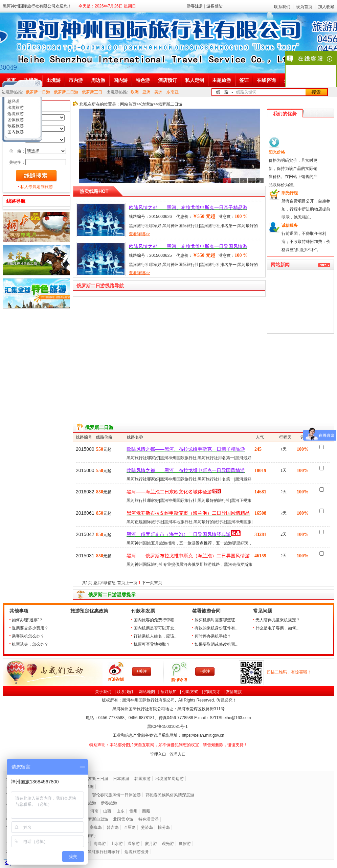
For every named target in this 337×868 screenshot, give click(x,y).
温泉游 (134, 844)
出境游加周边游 (170, 779)
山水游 (117, 844)
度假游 (185, 844)
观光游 (168, 844)
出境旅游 (15, 108)
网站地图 (147, 692)
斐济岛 (147, 827)
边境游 (147, 104)
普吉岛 (113, 827)
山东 (120, 811)
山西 (107, 811)
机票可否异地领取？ (152, 644)
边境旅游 (15, 114)
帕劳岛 (164, 827)
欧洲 (135, 92)
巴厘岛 (130, 827)
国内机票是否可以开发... (156, 628)
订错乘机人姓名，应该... (156, 636)
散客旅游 (15, 126)
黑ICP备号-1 (168, 727)
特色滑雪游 (149, 819)
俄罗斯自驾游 (96, 819)
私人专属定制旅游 (37, 187)
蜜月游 (151, 844)
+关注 (142, 671)
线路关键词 (246, 92)
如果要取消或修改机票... (217, 644)
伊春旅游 (109, 803)
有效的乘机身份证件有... (217, 628)
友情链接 (234, 692)
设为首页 (304, 7)
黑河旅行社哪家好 (104, 852)
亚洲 (147, 92)
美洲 (158, 92)
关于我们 (103, 692)
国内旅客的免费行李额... (156, 620)
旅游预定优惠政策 (89, 611)
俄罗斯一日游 (38, 92)
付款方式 (190, 692)
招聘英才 (212, 692)
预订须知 (168, 692)
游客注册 (195, 6)
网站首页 (128, 104)
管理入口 (158, 754)
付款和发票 (143, 611)
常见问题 (263, 611)
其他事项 (19, 611)
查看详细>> (139, 234)
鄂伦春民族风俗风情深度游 (170, 795)
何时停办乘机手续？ (213, 636)
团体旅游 (15, 120)
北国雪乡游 (123, 819)
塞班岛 (96, 827)
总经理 (13, 102)
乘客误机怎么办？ (28, 636)
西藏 (146, 811)
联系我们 (282, 7)
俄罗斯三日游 (96, 779)
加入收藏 (326, 7)
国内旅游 (15, 132)
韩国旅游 (142, 779)
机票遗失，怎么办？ (30, 644)
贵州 (133, 811)
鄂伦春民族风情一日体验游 (116, 795)
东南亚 (173, 92)
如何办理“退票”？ (27, 620)
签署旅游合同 (206, 611)
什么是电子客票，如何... (277, 628)
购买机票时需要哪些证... (217, 620)
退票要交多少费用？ (30, 628)
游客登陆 (215, 6)
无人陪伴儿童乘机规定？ (278, 620)
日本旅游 (121, 779)
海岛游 (100, 844)
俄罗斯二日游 (66, 92)
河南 (94, 811)
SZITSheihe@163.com (230, 718)
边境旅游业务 (137, 852)
